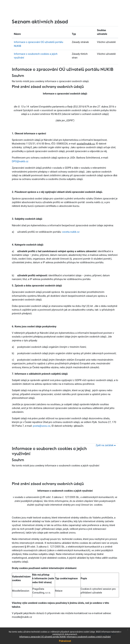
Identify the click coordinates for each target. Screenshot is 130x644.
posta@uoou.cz (42, 426)
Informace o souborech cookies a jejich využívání (89, 637)
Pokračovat (65, 641)
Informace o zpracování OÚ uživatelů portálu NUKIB (63, 70)
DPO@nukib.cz (20, 161)
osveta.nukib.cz (71, 232)
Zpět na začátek (106, 445)
